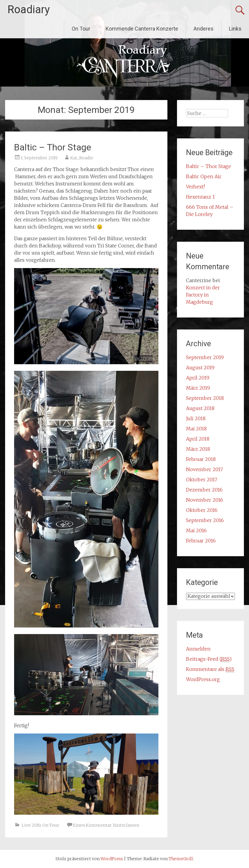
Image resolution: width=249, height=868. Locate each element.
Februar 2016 (201, 541)
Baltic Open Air (204, 176)
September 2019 (205, 357)
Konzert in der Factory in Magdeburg (203, 295)
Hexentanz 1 (200, 197)
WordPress (112, 859)
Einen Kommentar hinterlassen (106, 825)
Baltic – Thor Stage (53, 147)
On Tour (81, 29)
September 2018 (205, 398)
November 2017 (204, 469)
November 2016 (205, 500)
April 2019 (198, 378)
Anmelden (198, 649)
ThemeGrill (181, 859)
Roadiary (29, 10)
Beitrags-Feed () (209, 659)
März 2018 (198, 449)
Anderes (204, 29)
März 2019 (198, 388)
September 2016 (205, 520)
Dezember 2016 (204, 490)
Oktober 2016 (202, 510)
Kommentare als (210, 669)
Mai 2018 (196, 429)
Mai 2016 (196, 530)
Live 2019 (31, 825)
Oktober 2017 (202, 480)
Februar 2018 (201, 459)
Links (235, 29)
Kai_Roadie (82, 158)
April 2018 (198, 439)
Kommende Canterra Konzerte (142, 29)
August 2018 (200, 408)
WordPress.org (203, 679)
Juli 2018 (196, 418)
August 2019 (200, 368)
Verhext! (195, 187)
